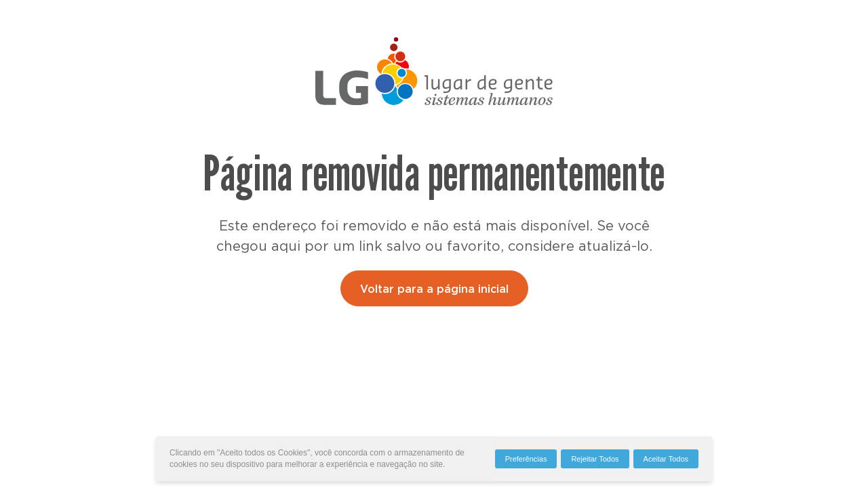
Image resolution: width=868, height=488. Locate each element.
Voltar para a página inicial (434, 289)
